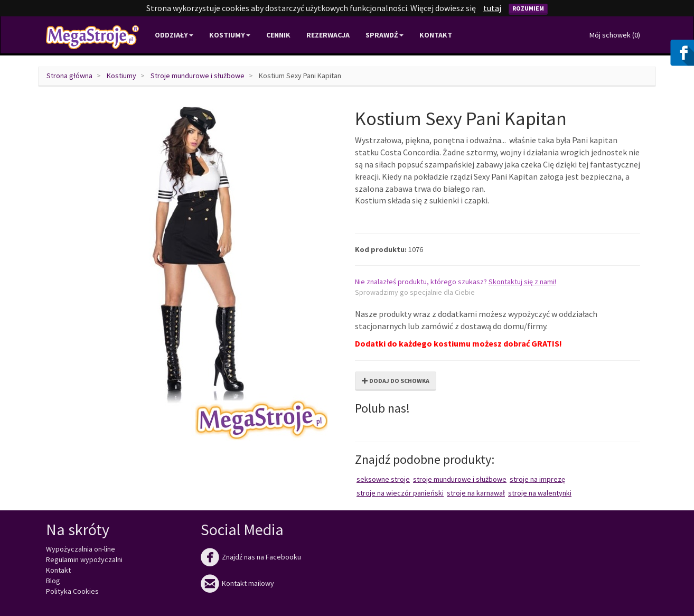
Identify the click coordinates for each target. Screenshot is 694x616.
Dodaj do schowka (396, 381)
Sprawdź (384, 35)
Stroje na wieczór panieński (400, 493)
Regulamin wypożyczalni (84, 559)
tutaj (492, 8)
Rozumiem (528, 8)
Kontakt (436, 35)
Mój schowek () (615, 35)
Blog (53, 581)
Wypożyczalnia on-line (81, 549)
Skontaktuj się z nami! (522, 282)
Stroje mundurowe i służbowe (198, 76)
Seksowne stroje (383, 479)
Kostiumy (121, 76)
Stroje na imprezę (537, 479)
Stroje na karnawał (476, 493)
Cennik (278, 35)
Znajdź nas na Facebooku (251, 557)
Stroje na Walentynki (540, 493)
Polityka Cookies (72, 591)
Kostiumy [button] (230, 35)
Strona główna (69, 76)
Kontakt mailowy (237, 583)
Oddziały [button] (174, 35)
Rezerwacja (328, 35)
